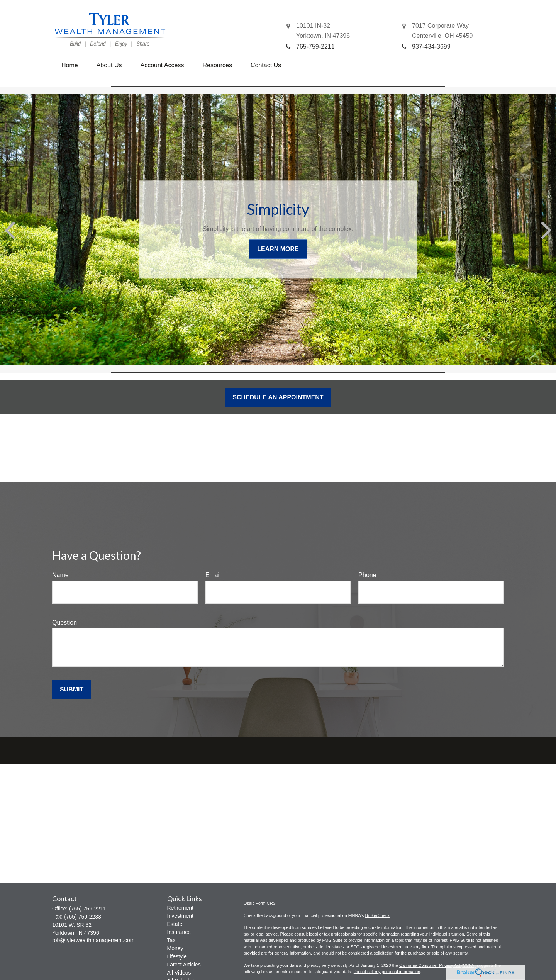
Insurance (179, 932)
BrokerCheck (377, 915)
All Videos (179, 973)
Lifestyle (177, 956)
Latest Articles (184, 965)
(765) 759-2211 (88, 909)
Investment (180, 916)
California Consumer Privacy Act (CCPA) (437, 965)
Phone (367, 575)
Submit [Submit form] (72, 689)
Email (213, 575)
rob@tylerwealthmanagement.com (93, 940)
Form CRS (266, 903)
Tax (171, 940)
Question (64, 622)
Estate (175, 924)
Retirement (180, 908)
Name (60, 575)
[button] (70, 65)
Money (175, 948)
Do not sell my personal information (387, 972)
